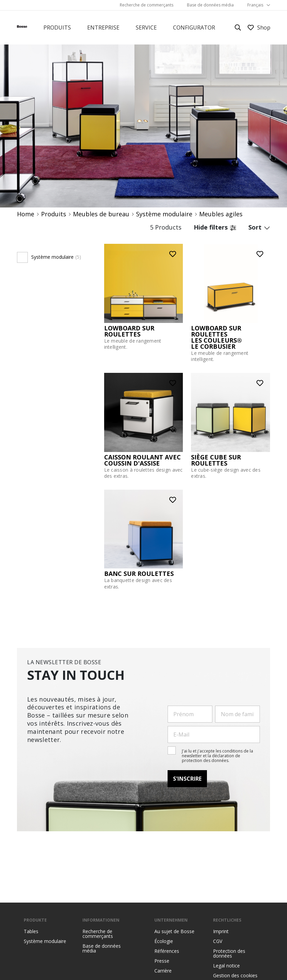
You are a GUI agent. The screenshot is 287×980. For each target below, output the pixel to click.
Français (255, 5)
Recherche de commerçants (147, 5)
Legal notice (226, 966)
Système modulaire (164, 214)
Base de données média (210, 5)
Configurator (194, 28)
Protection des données (229, 954)
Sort (259, 227)
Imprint (221, 931)
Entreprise (103, 28)
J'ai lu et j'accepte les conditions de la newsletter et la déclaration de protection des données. (217, 756)
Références (167, 951)
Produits (57, 28)
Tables (31, 931)
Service (146, 28)
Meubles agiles (221, 214)
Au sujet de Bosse (174, 931)
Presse (162, 961)
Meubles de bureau (101, 214)
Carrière (163, 971)
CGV (218, 941)
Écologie (164, 941)
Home (26, 214)
